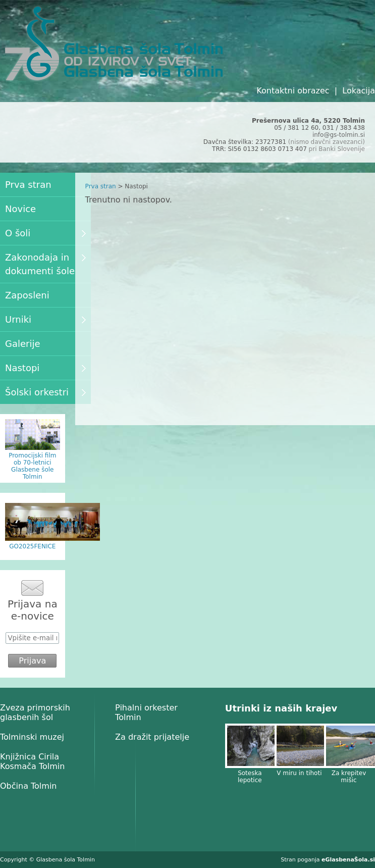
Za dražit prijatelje (152, 737)
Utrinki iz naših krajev (281, 708)
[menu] (45, 288)
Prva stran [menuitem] (28, 185)
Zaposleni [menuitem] (27, 295)
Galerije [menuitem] (23, 344)
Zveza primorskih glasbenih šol (35, 712)
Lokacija (359, 91)
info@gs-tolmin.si (339, 135)
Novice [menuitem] (20, 209)
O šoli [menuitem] (45, 233)
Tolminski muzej (32, 737)
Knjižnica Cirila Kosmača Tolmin (32, 761)
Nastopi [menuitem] (45, 368)
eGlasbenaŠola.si (348, 860)
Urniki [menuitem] (45, 319)
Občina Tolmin (28, 786)
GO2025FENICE (32, 546)
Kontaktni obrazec (293, 91)
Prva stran (101, 186)
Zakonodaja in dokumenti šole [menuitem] (45, 264)
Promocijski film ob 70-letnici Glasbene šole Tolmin (32, 466)
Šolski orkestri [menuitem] (45, 392)
